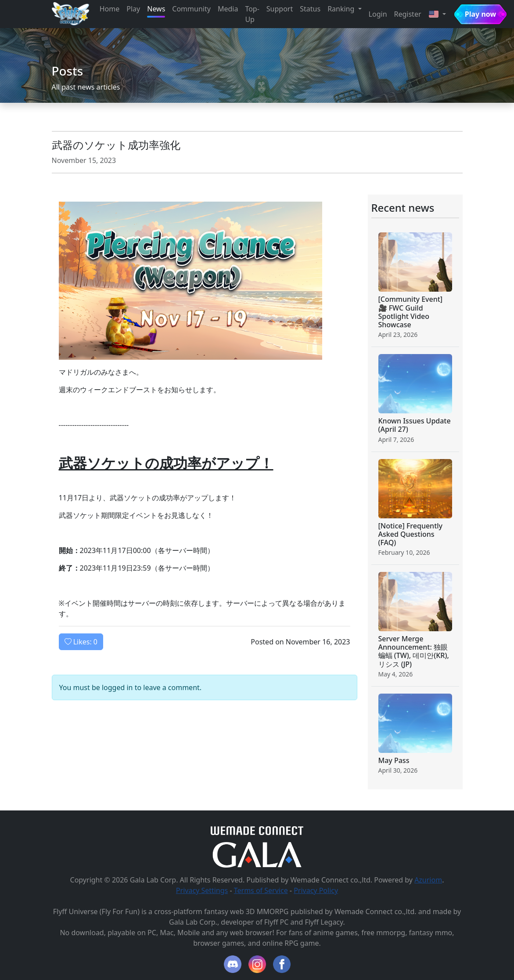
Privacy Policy (316, 890)
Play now (480, 14)
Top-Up (252, 14)
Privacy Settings (202, 890)
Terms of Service (261, 890)
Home (110, 9)
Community (191, 9)
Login (378, 14)
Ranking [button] (342, 9)
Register (408, 14)
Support (280, 9)
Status (310, 9)
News (156, 9)
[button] (437, 14)
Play (133, 9)
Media (228, 9)
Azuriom (428, 880)
